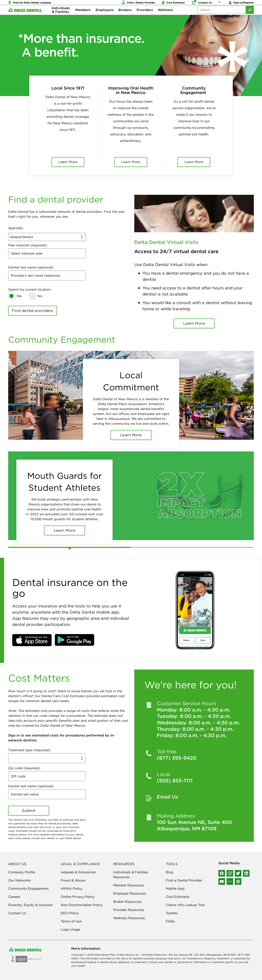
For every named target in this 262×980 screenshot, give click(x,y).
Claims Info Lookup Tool (185, 905)
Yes (19, 296)
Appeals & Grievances (78, 872)
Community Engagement (28, 888)
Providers (145, 16)
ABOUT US (17, 864)
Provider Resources (129, 910)
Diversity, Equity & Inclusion (30, 905)
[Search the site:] (221, 16)
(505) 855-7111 (175, 781)
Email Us (167, 797)
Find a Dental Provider (184, 880)
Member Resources (129, 885)
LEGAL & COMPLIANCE (81, 864)
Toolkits (172, 913)
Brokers (125, 16)
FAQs (170, 921)
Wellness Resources (129, 918)
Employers (105, 16)
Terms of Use (71, 921)
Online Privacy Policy (78, 897)
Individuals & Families (61, 16)
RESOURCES (124, 864)
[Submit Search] (250, 16)
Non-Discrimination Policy (82, 905)
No (40, 296)
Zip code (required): (24, 768)
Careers (14, 897)
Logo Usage (71, 929)
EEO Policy (70, 913)
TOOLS (172, 864)
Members (83, 16)
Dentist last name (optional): (31, 267)
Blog (170, 872)
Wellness (165, 16)
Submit (29, 811)
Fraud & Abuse (73, 880)
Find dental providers (33, 311)
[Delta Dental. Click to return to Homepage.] (25, 16)
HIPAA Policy (72, 888)
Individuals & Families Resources (131, 875)
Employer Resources (130, 893)
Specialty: (16, 228)
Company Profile (22, 872)
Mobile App (175, 888)
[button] (32, 640)
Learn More (194, 323)
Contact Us (17, 913)
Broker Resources (127, 902)
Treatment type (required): (29, 750)
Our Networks (19, 880)
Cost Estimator (178, 897)
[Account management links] (220, 4)
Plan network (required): (28, 245)
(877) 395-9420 (177, 758)
